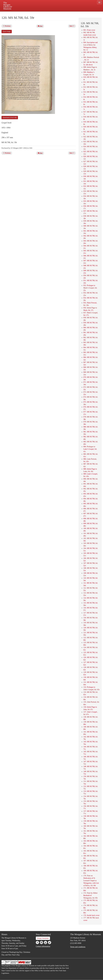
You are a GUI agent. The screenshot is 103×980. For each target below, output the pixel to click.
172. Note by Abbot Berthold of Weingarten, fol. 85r (91, 895)
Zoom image (7, 32)
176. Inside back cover (91, 915)
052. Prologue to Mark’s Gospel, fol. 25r (90, 288)
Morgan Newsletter (43, 938)
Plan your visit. (28, 13)
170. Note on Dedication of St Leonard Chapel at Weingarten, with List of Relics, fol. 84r (91, 881)
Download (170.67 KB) (10, 118)
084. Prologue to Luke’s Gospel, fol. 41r (90, 449)
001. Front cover (89, 30)
